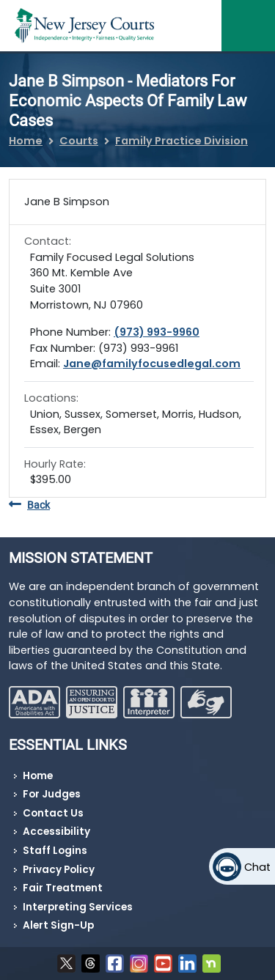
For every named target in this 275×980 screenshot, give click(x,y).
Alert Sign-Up (58, 925)
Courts (79, 141)
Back (29, 505)
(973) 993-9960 (157, 332)
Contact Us (53, 813)
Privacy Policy (59, 870)
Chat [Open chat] (257, 867)
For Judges (52, 794)
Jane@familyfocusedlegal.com (152, 364)
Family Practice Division (181, 141)
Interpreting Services (78, 907)
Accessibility (56, 832)
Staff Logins (55, 851)
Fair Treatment (63, 888)
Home (26, 141)
